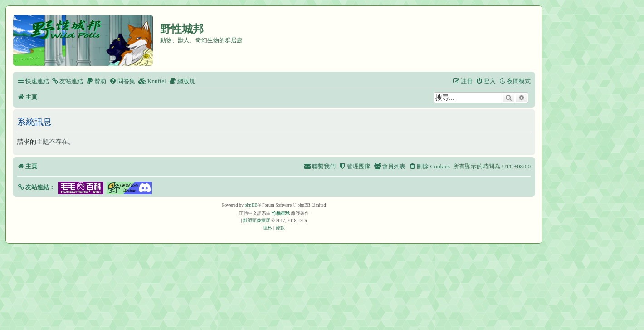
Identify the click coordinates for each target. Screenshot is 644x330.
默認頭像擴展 (257, 220)
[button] (36, 187)
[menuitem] (67, 81)
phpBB (251, 205)
